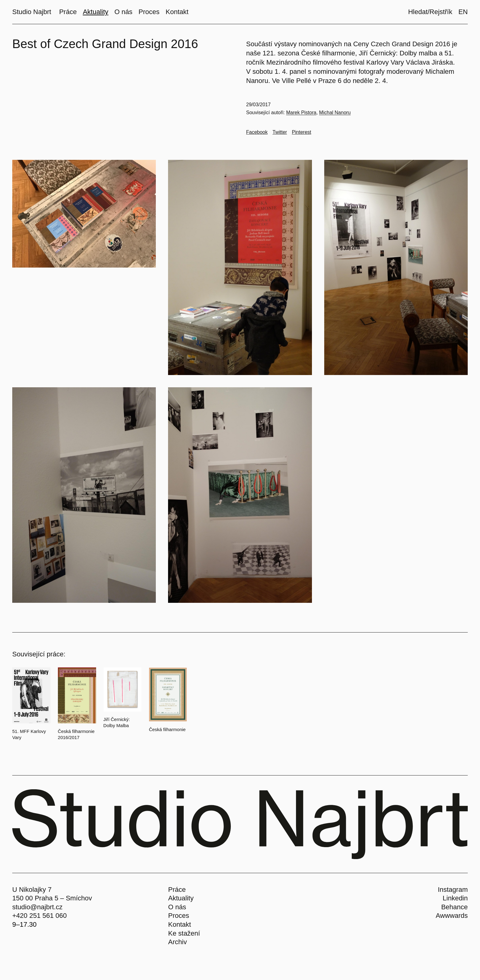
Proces (178, 916)
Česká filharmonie (167, 729)
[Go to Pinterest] (301, 132)
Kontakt (180, 924)
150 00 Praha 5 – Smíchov (52, 898)
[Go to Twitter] (280, 132)
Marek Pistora (301, 113)
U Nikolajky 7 (32, 890)
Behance (454, 907)
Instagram (453, 890)
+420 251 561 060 (39, 916)
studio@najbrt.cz (37, 907)
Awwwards (452, 916)
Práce (177, 890)
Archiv (177, 942)
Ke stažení (184, 933)
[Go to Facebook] (257, 132)
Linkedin (455, 898)
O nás (177, 907)
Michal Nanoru (335, 113)
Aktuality (181, 898)
